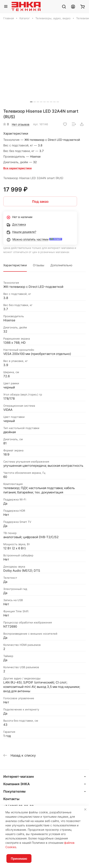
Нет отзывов (21, 124)
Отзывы (39, 265)
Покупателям (14, 791)
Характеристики (15, 265)
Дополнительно (61, 265)
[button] (31, 102)
